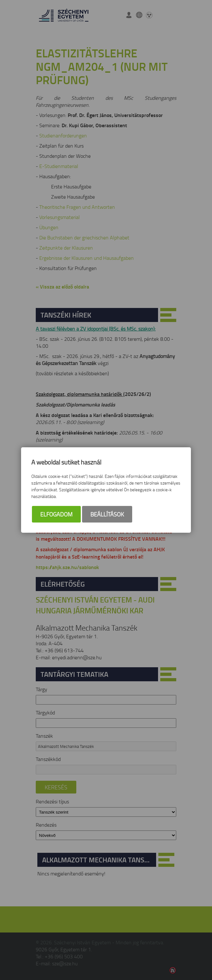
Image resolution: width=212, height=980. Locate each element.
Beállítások (107, 514)
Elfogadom (56, 514)
